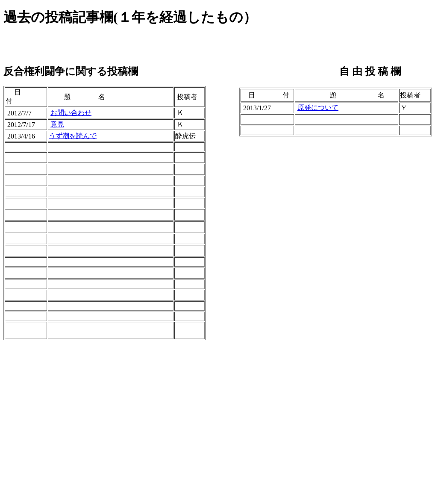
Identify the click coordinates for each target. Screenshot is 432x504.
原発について (318, 108)
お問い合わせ (71, 113)
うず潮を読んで (73, 136)
